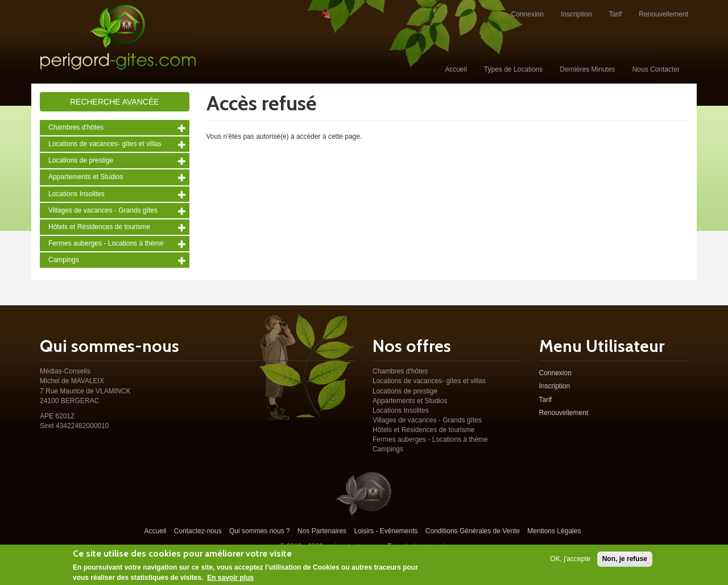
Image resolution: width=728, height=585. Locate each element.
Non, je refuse (625, 562)
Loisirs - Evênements (386, 531)
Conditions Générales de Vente (473, 531)
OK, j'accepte (570, 562)
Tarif (616, 14)
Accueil (456, 69)
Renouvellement (663, 14)
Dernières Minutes (587, 69)
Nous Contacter (656, 69)
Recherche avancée (115, 102)
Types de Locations (513, 69)
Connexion (528, 14)
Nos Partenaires (322, 531)
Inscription (576, 14)
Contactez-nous (198, 531)
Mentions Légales (554, 531)
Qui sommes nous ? (260, 531)
